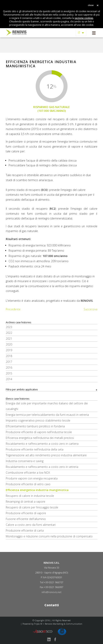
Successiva (91, 309)
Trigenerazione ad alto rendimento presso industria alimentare (46, 455)
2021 (9, 339)
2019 (9, 350)
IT (79, 33)
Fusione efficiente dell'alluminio (26, 519)
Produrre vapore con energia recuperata (32, 478)
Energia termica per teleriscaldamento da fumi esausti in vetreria (47, 415)
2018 (9, 356)
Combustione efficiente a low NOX (28, 473)
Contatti (52, 605)
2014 (9, 379)
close (91, 5)
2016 (9, 368)
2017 (9, 362)
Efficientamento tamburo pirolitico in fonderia (35, 426)
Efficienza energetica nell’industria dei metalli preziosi (40, 438)
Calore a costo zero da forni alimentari (31, 525)
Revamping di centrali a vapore (26, 502)
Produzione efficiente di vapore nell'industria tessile (39, 432)
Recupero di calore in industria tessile (30, 496)
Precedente (13, 309)
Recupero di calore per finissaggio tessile (32, 507)
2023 (9, 327)
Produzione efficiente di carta (25, 530)
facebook (55, 639)
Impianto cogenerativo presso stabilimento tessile (38, 420)
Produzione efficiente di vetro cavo (28, 484)
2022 (9, 333)
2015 (9, 373)
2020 (9, 344)
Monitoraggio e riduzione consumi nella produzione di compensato (49, 536)
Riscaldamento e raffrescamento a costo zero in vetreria (42, 467)
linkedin (49, 639)
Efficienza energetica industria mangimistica (37, 490)
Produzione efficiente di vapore (26, 513)
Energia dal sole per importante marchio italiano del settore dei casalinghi (47, 406)
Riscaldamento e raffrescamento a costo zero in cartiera (42, 444)
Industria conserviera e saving (25, 461)
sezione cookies (84, 18)
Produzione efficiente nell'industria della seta (35, 449)
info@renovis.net (51, 592)
